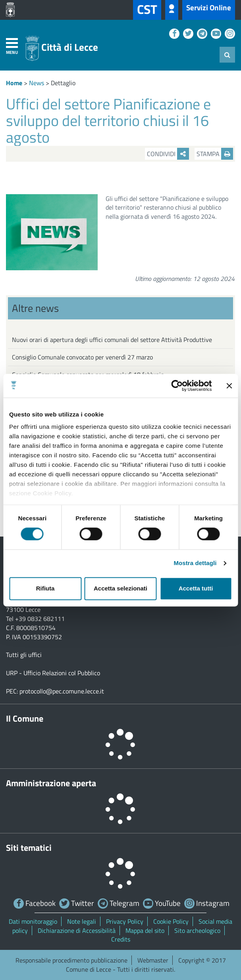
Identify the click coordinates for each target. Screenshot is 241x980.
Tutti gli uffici (24, 655)
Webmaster (153, 960)
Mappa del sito (145, 930)
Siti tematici (29, 848)
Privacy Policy (125, 921)
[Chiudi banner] (229, 386)
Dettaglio (63, 83)
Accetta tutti (196, 588)
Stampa (215, 154)
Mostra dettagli (195, 563)
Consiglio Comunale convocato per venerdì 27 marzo (82, 357)
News (37, 83)
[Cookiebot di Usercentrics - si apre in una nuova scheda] (177, 386)
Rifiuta (45, 588)
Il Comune (25, 718)
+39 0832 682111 (40, 619)
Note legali (82, 921)
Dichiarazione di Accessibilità (77, 930)
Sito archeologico (197, 930)
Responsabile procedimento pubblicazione (71, 960)
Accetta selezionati (120, 588)
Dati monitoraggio (33, 921)
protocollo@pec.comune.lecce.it (62, 691)
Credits (121, 939)
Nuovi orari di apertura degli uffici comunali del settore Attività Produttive (112, 340)
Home (14, 83)
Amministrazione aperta (51, 783)
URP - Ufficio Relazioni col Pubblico (53, 673)
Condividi (168, 154)
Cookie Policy (171, 921)
